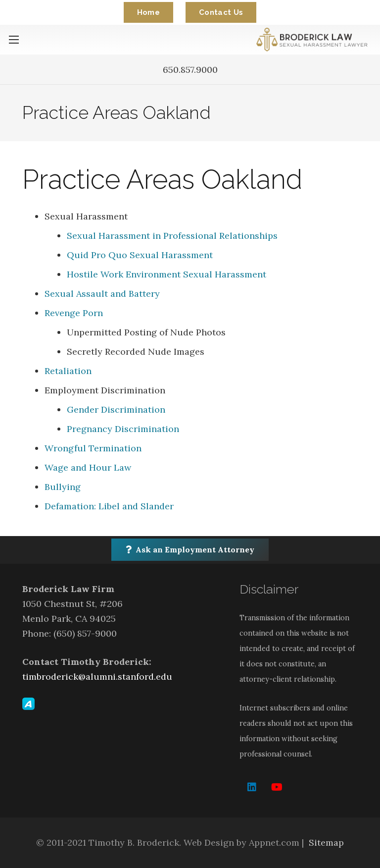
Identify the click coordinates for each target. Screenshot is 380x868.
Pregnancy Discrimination (123, 429)
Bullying (63, 487)
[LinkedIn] (252, 787)
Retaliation (68, 371)
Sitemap (326, 842)
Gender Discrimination (116, 409)
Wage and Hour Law (88, 467)
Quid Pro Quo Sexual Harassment (140, 255)
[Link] (314, 40)
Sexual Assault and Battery (102, 294)
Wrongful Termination (93, 448)
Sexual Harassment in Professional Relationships (172, 236)
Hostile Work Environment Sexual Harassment (166, 274)
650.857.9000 (190, 70)
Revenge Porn (74, 313)
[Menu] (14, 40)
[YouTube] (277, 787)
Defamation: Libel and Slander (109, 506)
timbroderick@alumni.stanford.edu (97, 677)
